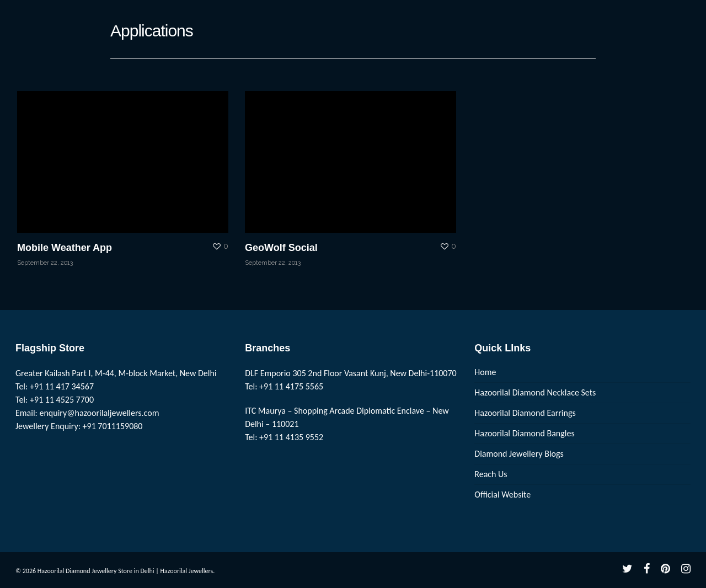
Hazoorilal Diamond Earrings (525, 413)
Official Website (502, 495)
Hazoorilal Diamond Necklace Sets (535, 392)
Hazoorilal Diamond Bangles (524, 433)
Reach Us (491, 474)
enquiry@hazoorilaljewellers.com (100, 413)
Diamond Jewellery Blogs (519, 454)
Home (485, 372)
